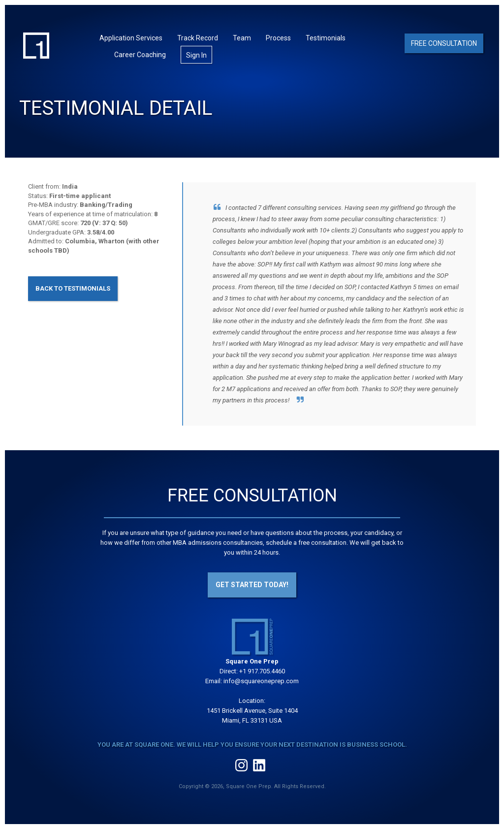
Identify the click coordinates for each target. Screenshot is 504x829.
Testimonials (326, 38)
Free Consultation (444, 43)
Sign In (196, 55)
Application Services (131, 38)
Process (278, 38)
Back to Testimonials (73, 288)
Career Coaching (140, 55)
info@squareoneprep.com (261, 681)
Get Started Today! (252, 585)
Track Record (198, 38)
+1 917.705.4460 (262, 671)
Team (242, 38)
